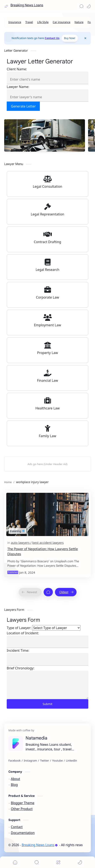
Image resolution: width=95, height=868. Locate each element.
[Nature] (79, 22)
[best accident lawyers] (48, 543)
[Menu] (58, 862)
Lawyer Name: (18, 87)
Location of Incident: (23, 633)
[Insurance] (15, 22)
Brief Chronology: (20, 668)
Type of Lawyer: (19, 628)
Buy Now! (70, 38)
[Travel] (29, 22)
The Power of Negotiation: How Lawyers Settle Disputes (43, 552)
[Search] (82, 6)
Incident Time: (18, 650)
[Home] (48, 592)
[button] (89, 6)
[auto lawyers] (21, 543)
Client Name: (17, 69)
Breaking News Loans (27, 5)
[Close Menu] (85, 38)
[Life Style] (43, 22)
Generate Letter (23, 106)
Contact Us (52, 38)
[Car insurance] (62, 22)
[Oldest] (66, 592)
